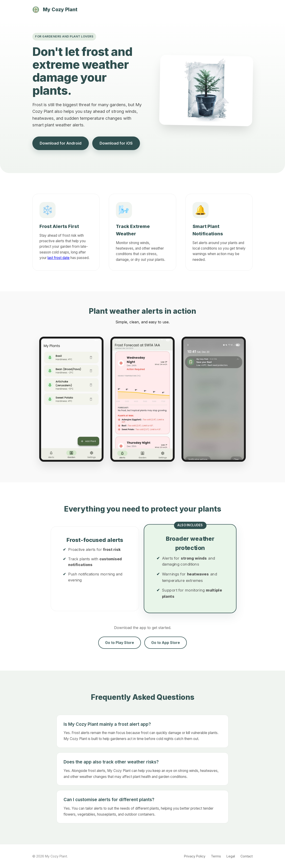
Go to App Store (166, 643)
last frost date (59, 258)
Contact (247, 856)
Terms (216, 856)
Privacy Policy (195, 856)
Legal (231, 856)
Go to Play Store (120, 643)
